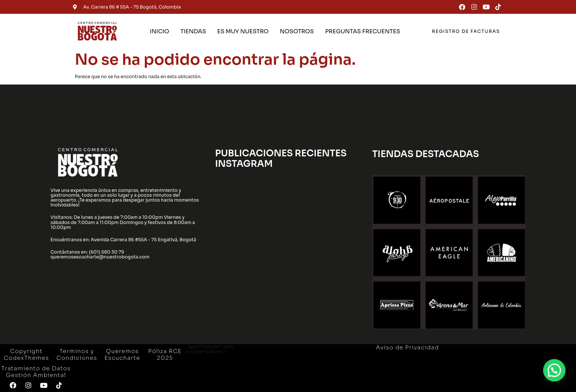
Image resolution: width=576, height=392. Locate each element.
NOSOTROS (297, 31)
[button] (554, 370)
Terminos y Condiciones (77, 354)
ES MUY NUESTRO (243, 31)
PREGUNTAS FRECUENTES (363, 31)
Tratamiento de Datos (36, 368)
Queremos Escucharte (122, 354)
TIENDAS (193, 31)
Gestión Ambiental (36, 375)
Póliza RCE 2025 (165, 354)
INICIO (160, 31)
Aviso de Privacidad (408, 347)
